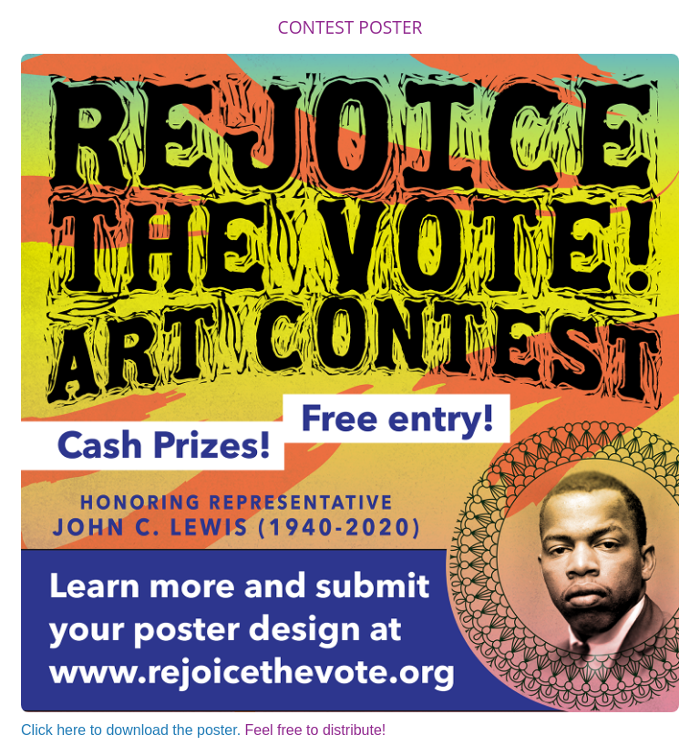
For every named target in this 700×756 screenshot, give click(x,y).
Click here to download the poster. (131, 730)
